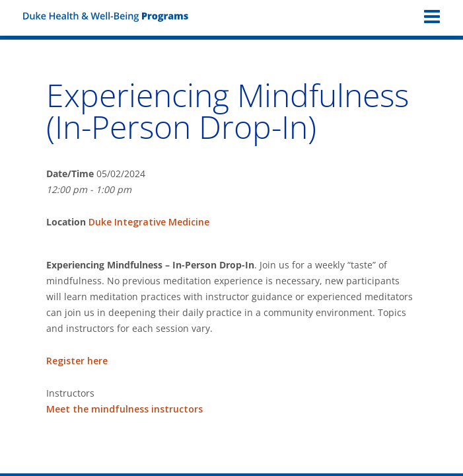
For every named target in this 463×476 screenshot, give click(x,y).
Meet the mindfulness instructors (125, 409)
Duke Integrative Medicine (149, 222)
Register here (77, 361)
